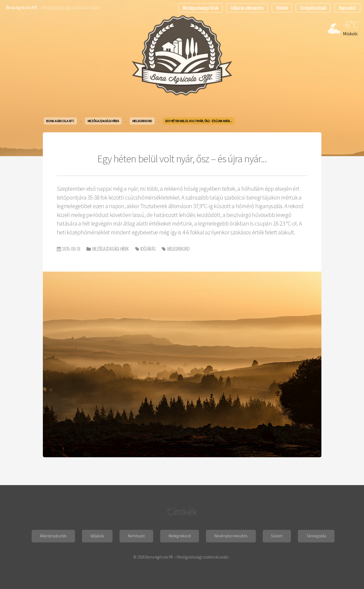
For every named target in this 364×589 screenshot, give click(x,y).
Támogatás (316, 536)
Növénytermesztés (231, 536)
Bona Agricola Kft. (22, 7)
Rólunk (282, 7)
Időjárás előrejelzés (247, 7)
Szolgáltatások (313, 7)
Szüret (277, 536)
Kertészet (136, 536)
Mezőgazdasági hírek (200, 7)
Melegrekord (178, 249)
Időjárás (148, 249)
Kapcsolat (347, 7)
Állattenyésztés (53, 536)
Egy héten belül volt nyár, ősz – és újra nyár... (182, 159)
